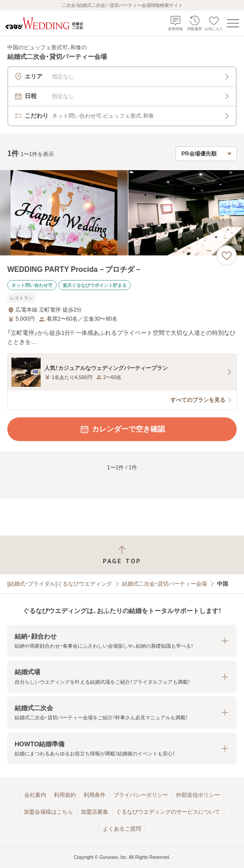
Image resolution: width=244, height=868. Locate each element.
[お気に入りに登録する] (227, 255)
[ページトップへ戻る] (122, 555)
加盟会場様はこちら (48, 812)
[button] (122, 641)
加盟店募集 (95, 812)
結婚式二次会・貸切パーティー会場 (164, 584)
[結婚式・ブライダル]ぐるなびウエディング (60, 584)
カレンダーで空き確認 (122, 429)
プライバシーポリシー (141, 795)
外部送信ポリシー (198, 795)
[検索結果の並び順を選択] (206, 154)
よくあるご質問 (122, 829)
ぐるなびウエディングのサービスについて (168, 812)
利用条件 (95, 795)
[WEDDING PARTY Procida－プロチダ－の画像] (122, 213)
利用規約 (65, 795)
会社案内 (35, 795)
